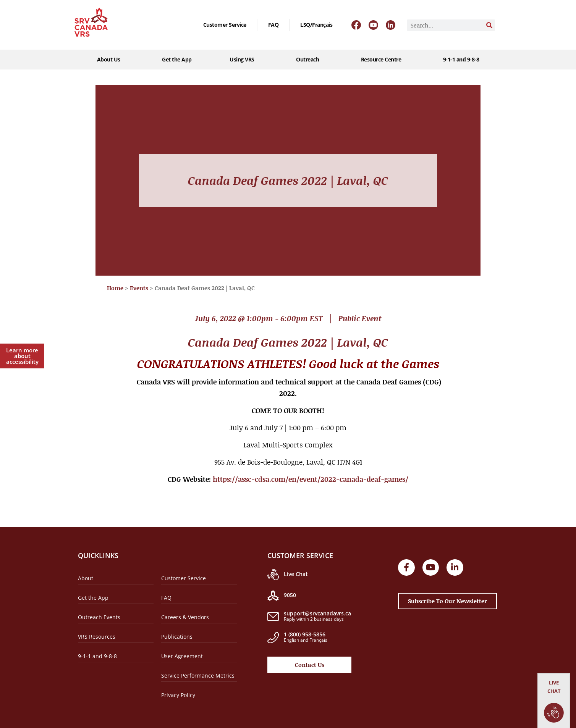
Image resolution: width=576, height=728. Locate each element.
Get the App (177, 59)
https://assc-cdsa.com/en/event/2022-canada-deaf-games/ (311, 479)
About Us (111, 60)
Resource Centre (383, 60)
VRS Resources (97, 637)
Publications (177, 637)
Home (115, 288)
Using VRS (244, 60)
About (86, 578)
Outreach (309, 60)
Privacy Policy (178, 695)
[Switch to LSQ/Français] (316, 25)
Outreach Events (99, 617)
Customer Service (225, 25)
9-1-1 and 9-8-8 (461, 59)
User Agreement (182, 656)
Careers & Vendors (185, 617)
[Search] (489, 25)
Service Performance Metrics (198, 676)
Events (139, 288)
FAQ (273, 25)
